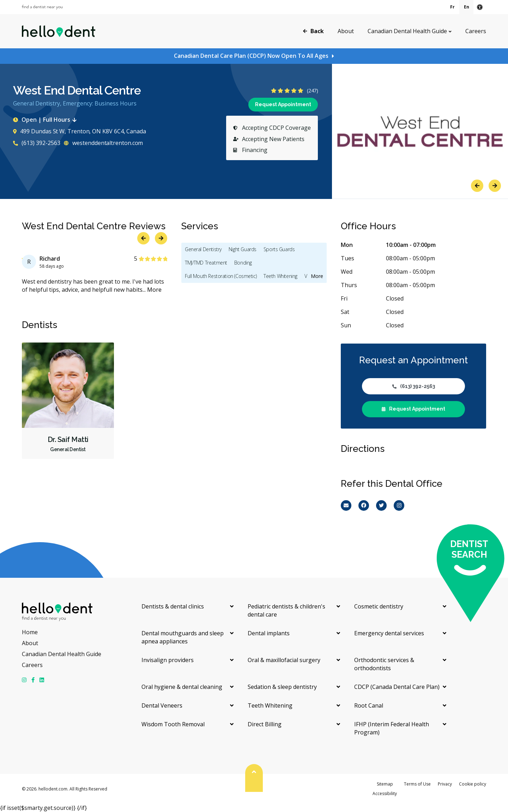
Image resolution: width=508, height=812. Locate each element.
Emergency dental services (389, 633)
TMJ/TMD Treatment (206, 263)
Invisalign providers (168, 660)
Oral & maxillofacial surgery (284, 660)
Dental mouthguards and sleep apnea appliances (183, 637)
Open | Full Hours (46, 120)
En (467, 7)
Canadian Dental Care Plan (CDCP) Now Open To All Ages (251, 56)
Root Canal (369, 705)
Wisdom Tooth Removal (173, 724)
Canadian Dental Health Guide (407, 31)
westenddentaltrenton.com (103, 143)
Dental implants (269, 633)
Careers (476, 31)
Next (495, 186)
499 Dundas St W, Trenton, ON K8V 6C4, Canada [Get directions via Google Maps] (79, 131)
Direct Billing (265, 724)
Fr (452, 7)
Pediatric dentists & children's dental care (286, 610)
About (346, 31)
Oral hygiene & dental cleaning (182, 687)
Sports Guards (279, 249)
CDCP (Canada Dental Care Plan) (397, 687)
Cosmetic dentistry (379, 606)
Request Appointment (283, 104)
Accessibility (385, 793)
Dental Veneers (162, 705)
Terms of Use (417, 784)
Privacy (445, 784)
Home (30, 632)
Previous (477, 186)
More (154, 290)
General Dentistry (203, 249)
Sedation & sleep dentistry (282, 687)
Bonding (243, 263)
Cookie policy (473, 784)
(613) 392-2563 (37, 143)
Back (313, 31)
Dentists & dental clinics (173, 606)
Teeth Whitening (280, 276)
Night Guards (243, 249)
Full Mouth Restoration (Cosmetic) (221, 276)
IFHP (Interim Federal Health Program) (392, 728)
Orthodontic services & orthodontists (384, 664)
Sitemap (385, 784)
